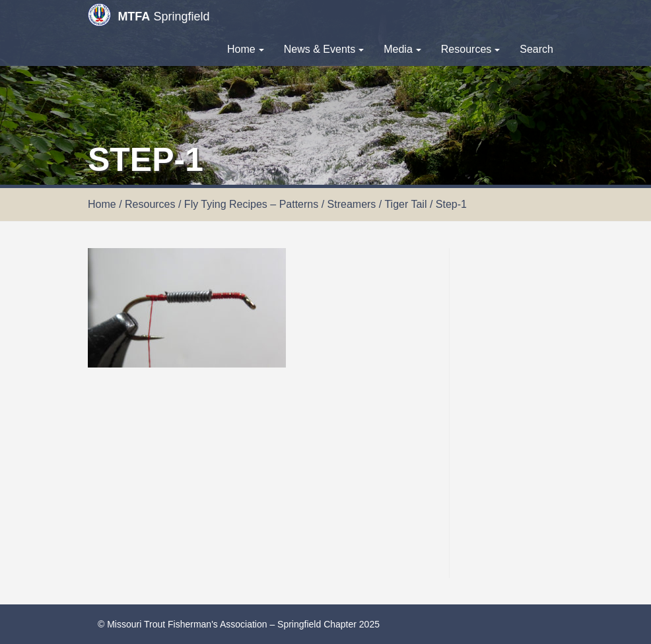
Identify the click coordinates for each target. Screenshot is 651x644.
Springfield (149, 15)
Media (402, 49)
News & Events (324, 49)
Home (246, 49)
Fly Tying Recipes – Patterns (251, 204)
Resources (470, 49)
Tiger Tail (405, 204)
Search (536, 49)
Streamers (352, 204)
